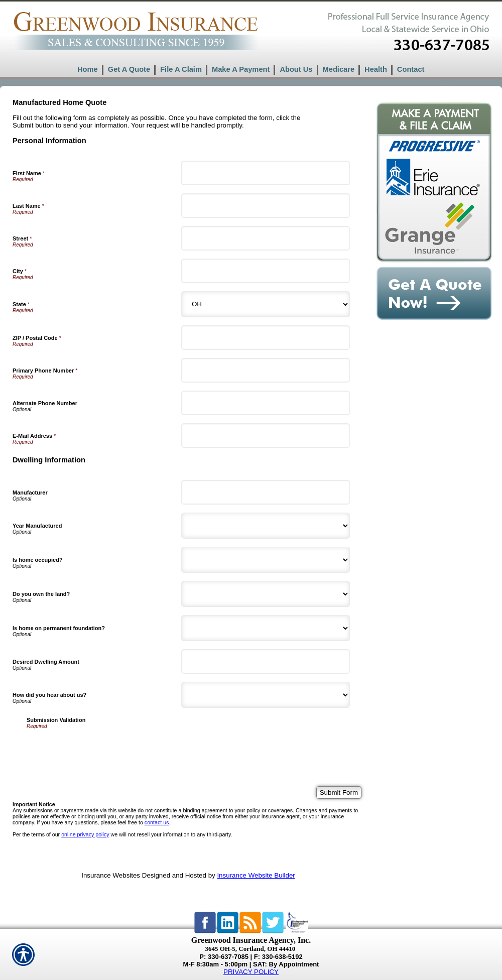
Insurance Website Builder (256, 875)
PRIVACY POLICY (251, 972)
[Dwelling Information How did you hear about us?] (266, 695)
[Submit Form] (339, 792)
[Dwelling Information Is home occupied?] (266, 560)
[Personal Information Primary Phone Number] (266, 370)
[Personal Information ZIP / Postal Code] (266, 338)
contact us (157, 822)
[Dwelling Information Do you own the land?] (266, 594)
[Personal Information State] (266, 304)
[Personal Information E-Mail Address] (266, 436)
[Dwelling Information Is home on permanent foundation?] (266, 628)
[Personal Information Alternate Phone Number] (266, 403)
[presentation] (103, 749)
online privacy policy (85, 834)
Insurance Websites (111, 875)
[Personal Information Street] (266, 238)
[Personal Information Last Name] (266, 206)
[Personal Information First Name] (266, 173)
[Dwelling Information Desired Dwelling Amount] (266, 661)
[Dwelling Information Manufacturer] (266, 492)
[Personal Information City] (266, 271)
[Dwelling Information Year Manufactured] (266, 526)
